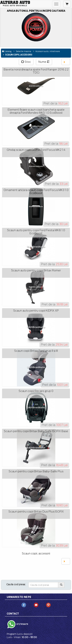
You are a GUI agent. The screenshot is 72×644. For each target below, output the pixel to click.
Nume (44, 62)
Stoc (26, 62)
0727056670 (22, 624)
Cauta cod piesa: (16, 584)
